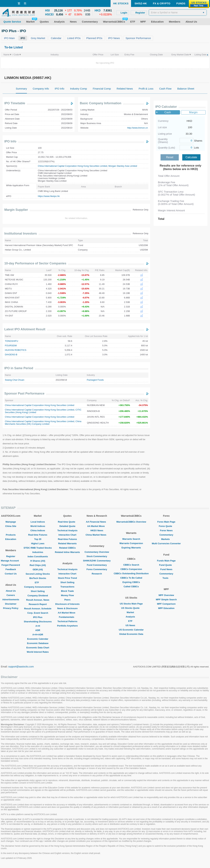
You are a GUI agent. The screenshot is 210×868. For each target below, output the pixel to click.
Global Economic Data (131, 634)
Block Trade (67, 591)
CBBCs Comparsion (131, 569)
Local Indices (38, 522)
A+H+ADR (38, 635)
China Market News (97, 535)
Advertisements (11, 600)
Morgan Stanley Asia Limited (123, 166)
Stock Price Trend (67, 578)
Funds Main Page (166, 561)
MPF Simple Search (166, 600)
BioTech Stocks (38, 578)
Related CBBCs (67, 548)
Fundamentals (67, 617)
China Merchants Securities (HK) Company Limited (43, 423)
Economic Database (38, 643)
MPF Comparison (166, 604)
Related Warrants (67, 543)
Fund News (166, 569)
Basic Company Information (101, 103)
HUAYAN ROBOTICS (16, 350)
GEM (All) (38, 570)
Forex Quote (166, 526)
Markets (166, 539)
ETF (38, 583)
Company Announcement (38, 587)
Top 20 (38, 539)
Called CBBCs (131, 587)
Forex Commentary (97, 569)
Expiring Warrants (131, 548)
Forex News (166, 530)
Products (11, 535)
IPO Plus (38, 617)
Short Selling (38, 591)
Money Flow (67, 595)
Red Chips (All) (38, 565)
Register (11, 556)
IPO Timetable (15, 103)
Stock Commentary (97, 556)
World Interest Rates (38, 652)
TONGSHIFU (11, 341)
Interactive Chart (67, 535)
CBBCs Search (131, 565)
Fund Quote (166, 565)
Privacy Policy (11, 608)
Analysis (131, 617)
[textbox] (178, 12)
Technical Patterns (67, 621)
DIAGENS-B (11, 355)
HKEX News (97, 530)
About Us (11, 591)
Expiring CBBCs (131, 582)
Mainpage (11, 522)
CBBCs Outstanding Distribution (131, 573)
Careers (11, 595)
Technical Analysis (68, 530)
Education (11, 539)
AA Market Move (67, 613)
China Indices (38, 530)
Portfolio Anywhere (67, 626)
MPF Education (166, 608)
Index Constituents (38, 556)
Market (131, 612)
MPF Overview (166, 595)
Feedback (11, 569)
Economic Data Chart (38, 648)
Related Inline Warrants (67, 552)
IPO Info (10, 141)
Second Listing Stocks (38, 574)
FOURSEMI (11, 346)
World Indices (38, 526)
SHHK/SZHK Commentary (97, 561)
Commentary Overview (97, 552)
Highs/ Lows (38, 543)
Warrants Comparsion (131, 543)
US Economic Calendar (131, 630)
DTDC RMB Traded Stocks (38, 548)
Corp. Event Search (38, 613)
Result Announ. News (38, 600)
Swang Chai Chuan (15, 380)
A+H (38, 626)
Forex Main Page (166, 522)
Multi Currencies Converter (166, 543)
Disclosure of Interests (67, 604)
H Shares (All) (38, 561)
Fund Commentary (97, 565)
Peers (67, 600)
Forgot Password (11, 565)
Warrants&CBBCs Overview (131, 522)
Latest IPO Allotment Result (25, 329)
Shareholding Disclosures (38, 622)
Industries (38, 552)
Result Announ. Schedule (38, 609)
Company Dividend (38, 596)
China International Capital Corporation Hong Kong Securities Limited (73, 166)
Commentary (166, 535)
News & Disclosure (67, 608)
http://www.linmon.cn (138, 128)
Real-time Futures (38, 535)
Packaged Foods (95, 380)
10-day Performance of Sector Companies (35, 263)
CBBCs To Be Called (131, 578)
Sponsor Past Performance (24, 393)
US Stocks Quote (131, 608)
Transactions (67, 587)
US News (131, 625)
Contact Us (11, 574)
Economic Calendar (38, 639)
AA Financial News (97, 522)
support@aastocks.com (21, 667)
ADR (38, 630)
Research (97, 574)
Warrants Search (131, 539)
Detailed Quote (67, 526)
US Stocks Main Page (131, 604)
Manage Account (11, 561)
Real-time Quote (68, 522)
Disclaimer (11, 604)
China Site (11, 526)
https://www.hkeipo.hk (49, 196)
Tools (166, 578)
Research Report (38, 604)
